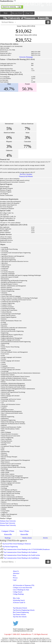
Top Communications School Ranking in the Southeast (20, 552)
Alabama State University (8, 521)
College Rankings (18, 594)
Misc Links (16, 598)
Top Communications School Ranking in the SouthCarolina (22, 555)
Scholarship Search (19, 600)
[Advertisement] (18, 107)
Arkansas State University (8, 525)
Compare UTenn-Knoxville (8, 533)
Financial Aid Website (26, 176)
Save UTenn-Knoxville (24, 533)
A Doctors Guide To (19, 603)
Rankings (8, 538)
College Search (18, 592)
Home (6, 13)
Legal (15, 580)
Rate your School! (17, 13)
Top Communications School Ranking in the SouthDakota (21, 558)
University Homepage (26, 57)
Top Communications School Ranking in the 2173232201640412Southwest (27, 549)
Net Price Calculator (26, 174)
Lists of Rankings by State (21, 590)
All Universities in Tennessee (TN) (24, 585)
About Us (16, 571)
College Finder (29, 13)
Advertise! (16, 573)
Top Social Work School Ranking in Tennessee (17, 544)
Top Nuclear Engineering (10, 547)
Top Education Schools (20, 608)
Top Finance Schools (19, 615)
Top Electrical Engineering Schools (24, 610)
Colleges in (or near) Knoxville (22, 588)
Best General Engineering (21, 612)
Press (15, 576)
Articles (45, 538)
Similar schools (27, 538)
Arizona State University (8, 523)
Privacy (15, 578)
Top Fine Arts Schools (20, 617)
